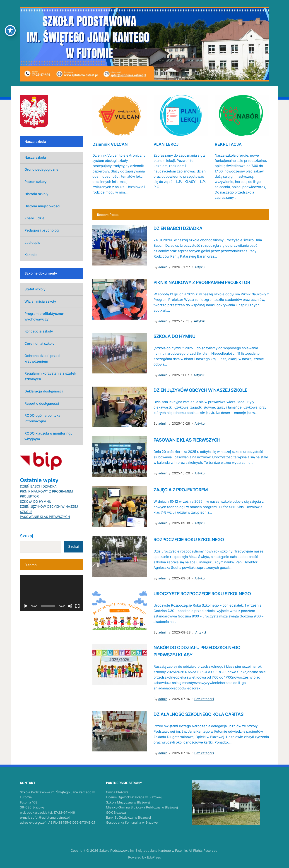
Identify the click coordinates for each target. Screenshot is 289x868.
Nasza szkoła (35, 157)
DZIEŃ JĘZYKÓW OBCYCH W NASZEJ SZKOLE (200, 390)
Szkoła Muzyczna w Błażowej (128, 802)
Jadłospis (32, 243)
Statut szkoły (35, 289)
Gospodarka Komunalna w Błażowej (132, 822)
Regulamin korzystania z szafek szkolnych (50, 376)
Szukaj (26, 536)
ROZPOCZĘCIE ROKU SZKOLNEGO (189, 540)
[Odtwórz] (26, 606)
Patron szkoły (36, 182)
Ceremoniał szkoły (40, 343)
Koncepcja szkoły (39, 331)
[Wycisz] (70, 606)
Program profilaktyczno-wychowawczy (45, 316)
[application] (52, 593)
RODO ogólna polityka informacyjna (42, 418)
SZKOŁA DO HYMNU (175, 336)
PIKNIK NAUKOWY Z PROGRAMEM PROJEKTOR (202, 282)
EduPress (154, 857)
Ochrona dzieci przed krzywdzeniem (42, 359)
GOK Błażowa (116, 812)
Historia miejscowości (42, 206)
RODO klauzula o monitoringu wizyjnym (48, 436)
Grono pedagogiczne (41, 169)
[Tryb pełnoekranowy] (77, 606)
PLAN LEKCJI (167, 144)
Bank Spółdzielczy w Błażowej (128, 817)
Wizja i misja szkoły (40, 301)
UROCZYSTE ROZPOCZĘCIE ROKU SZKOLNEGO (202, 594)
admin (163, 267)
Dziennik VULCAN (110, 144)
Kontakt (31, 255)
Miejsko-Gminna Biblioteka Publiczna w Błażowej (142, 807)
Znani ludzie (34, 218)
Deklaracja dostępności (44, 391)
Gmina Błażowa (117, 792)
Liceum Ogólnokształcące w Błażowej (134, 797)
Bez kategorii (204, 699)
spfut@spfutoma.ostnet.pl (50, 817)
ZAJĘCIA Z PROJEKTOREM (181, 490)
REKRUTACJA (228, 144)
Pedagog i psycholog (42, 230)
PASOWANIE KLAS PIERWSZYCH (187, 440)
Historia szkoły (36, 194)
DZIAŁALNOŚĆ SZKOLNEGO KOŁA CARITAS (199, 714)
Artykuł (200, 267)
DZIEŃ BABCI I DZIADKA (178, 228)
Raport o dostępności (42, 403)
